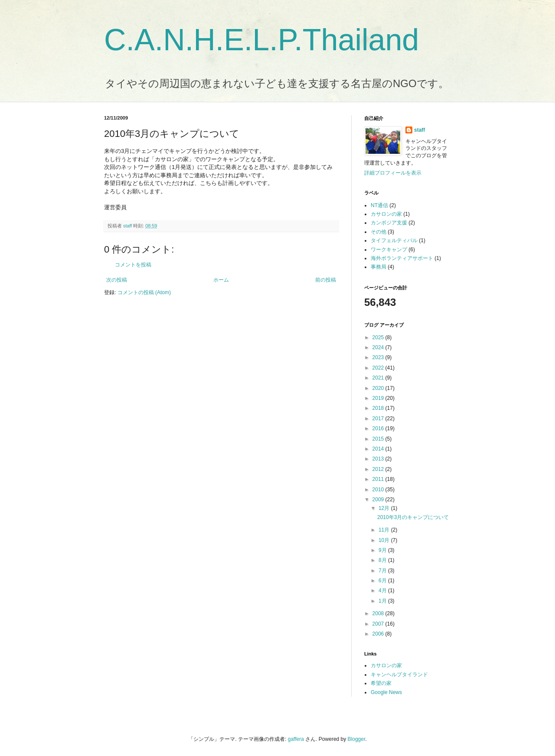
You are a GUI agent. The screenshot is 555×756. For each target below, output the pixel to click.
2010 (379, 490)
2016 (379, 428)
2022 (379, 368)
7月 (383, 571)
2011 (379, 479)
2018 (379, 408)
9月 (383, 550)
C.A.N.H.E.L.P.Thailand (261, 40)
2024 (379, 347)
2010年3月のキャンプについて (413, 517)
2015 (379, 439)
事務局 (379, 267)
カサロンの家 (386, 214)
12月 (385, 508)
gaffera (296, 739)
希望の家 (381, 683)
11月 (385, 530)
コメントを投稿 (133, 265)
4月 (383, 591)
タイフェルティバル (394, 240)
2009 (379, 500)
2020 (379, 388)
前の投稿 (326, 280)
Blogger (357, 739)
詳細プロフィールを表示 (393, 173)
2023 (379, 357)
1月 (383, 601)
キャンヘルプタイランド (399, 675)
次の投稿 (117, 280)
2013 (379, 459)
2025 (379, 337)
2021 (379, 378)
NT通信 (379, 205)
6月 (383, 581)
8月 (383, 560)
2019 (379, 398)
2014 (379, 449)
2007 (379, 624)
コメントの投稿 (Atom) (144, 292)
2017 (379, 419)
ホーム (221, 280)
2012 (379, 469)
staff (420, 130)
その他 (379, 232)
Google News (386, 692)
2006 (379, 634)
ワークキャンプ (389, 250)
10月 (385, 540)
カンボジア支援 (389, 223)
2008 (379, 613)
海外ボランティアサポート (402, 258)
